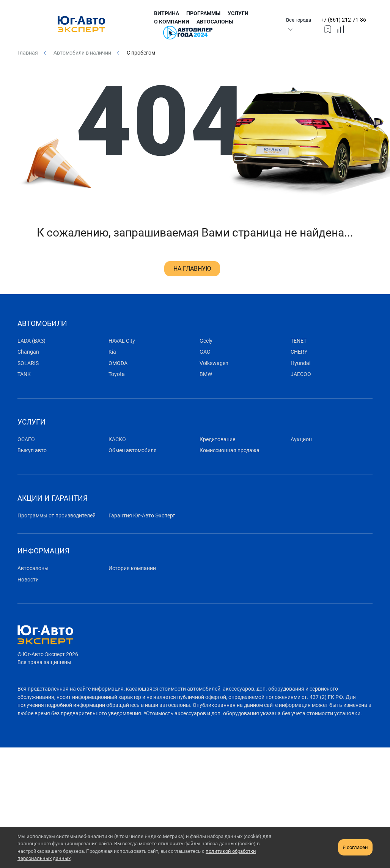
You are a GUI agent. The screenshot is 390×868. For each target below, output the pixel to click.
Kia (112, 352)
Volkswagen (214, 363)
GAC (205, 352)
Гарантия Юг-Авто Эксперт (142, 516)
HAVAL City (122, 341)
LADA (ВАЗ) (31, 341)
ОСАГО (26, 439)
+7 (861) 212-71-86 (343, 20)
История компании (132, 568)
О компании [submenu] (172, 22)
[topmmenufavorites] (328, 29)
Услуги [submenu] (238, 13)
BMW (206, 374)
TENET (299, 341)
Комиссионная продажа (230, 450)
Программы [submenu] (203, 13)
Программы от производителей (57, 516)
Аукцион (301, 439)
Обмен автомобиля (133, 450)
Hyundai (300, 363)
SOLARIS (28, 363)
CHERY (299, 352)
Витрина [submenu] (167, 13)
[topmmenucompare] (341, 29)
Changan (28, 352)
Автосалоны (215, 22)
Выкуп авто (32, 450)
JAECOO (301, 374)
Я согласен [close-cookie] (355, 847)
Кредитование (217, 439)
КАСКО (117, 439)
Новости (28, 580)
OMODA (118, 363)
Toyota (117, 374)
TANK (24, 374)
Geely (206, 341)
